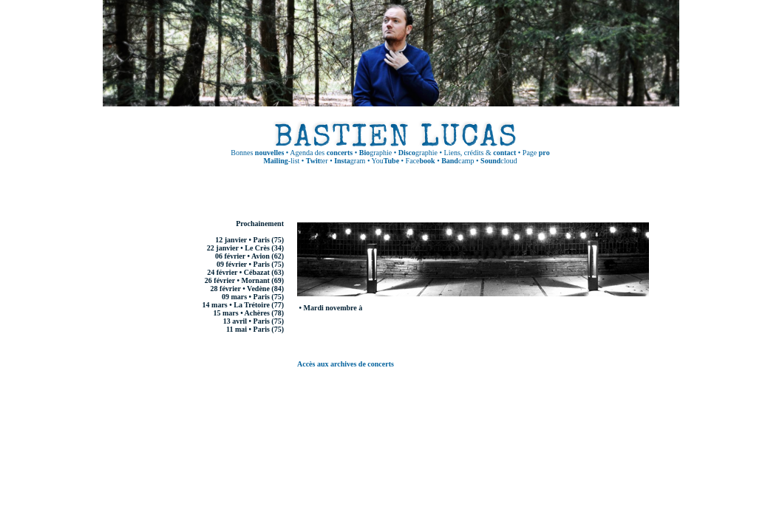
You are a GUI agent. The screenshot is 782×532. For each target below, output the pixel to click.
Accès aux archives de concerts (346, 364)
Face (421, 161)
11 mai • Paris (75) (255, 329)
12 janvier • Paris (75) (249, 240)
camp (458, 161)
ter (317, 161)
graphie (375, 153)
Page (536, 153)
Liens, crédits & (480, 153)
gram (350, 161)
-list (281, 161)
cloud (499, 161)
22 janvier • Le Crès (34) (245, 248)
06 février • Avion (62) (249, 256)
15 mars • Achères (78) (248, 313)
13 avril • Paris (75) (254, 321)
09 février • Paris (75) (250, 264)
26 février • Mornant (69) (244, 280)
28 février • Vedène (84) (247, 289)
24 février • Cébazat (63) (245, 272)
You (386, 161)
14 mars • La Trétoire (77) (243, 305)
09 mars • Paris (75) (253, 297)
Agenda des (321, 153)
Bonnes (257, 153)
